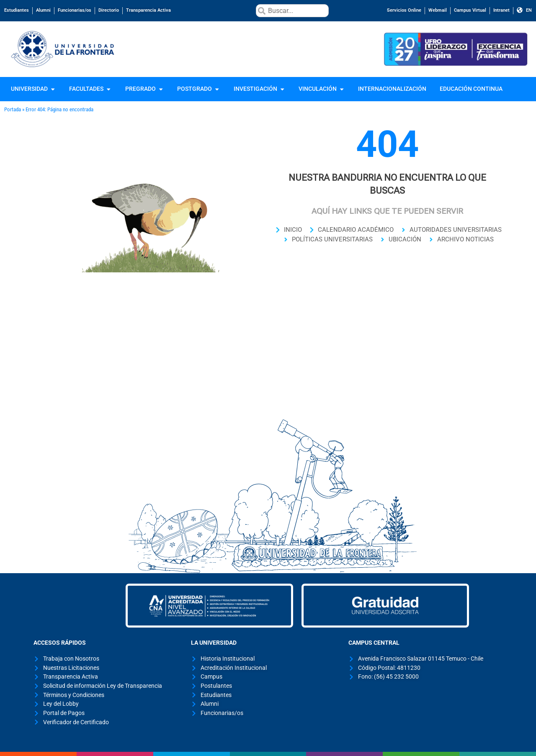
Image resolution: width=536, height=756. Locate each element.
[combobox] (292, 11)
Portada (13, 109)
